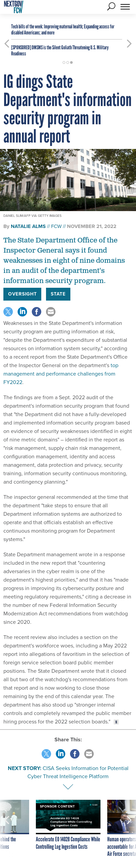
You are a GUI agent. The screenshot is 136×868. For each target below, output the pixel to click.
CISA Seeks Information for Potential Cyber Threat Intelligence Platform (78, 772)
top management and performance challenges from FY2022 (61, 374)
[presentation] (7, 829)
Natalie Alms (28, 226)
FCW (56, 226)
